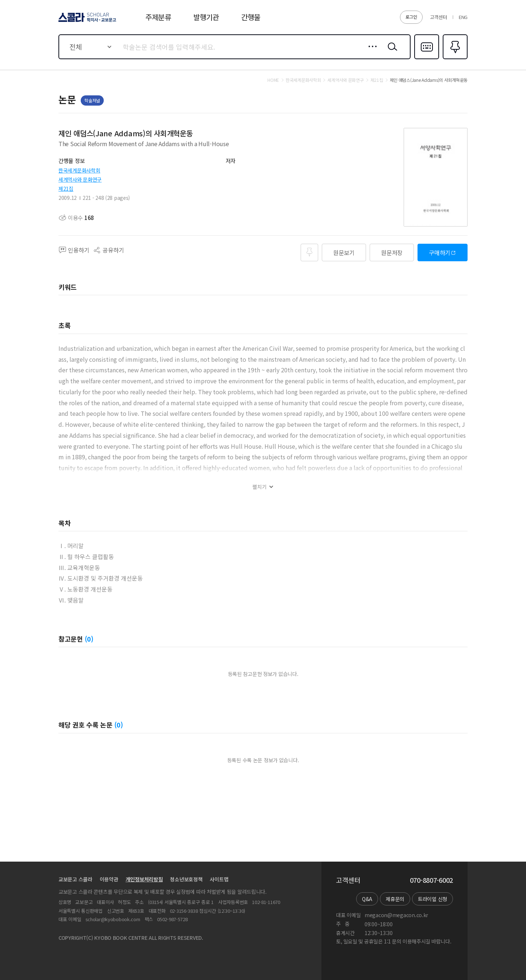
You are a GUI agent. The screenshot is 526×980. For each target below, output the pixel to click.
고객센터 (439, 17)
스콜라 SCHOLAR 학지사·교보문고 (86, 22)
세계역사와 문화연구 (80, 179)
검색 (391, 52)
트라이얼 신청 (432, 899)
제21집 (66, 189)
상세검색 (371, 52)
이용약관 (109, 879)
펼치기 (260, 487)
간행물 (251, 17)
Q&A (367, 899)
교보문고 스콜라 (75, 879)
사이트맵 (219, 879)
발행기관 (206, 17)
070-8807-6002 (431, 880)
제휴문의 (395, 899)
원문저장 (392, 252)
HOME (273, 80)
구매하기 (440, 252)
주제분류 (158, 17)
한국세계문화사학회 (79, 170)
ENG (463, 17)
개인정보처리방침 (144, 879)
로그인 (411, 17)
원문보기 (344, 252)
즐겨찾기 (454, 58)
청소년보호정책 (186, 879)
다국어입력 (427, 58)
